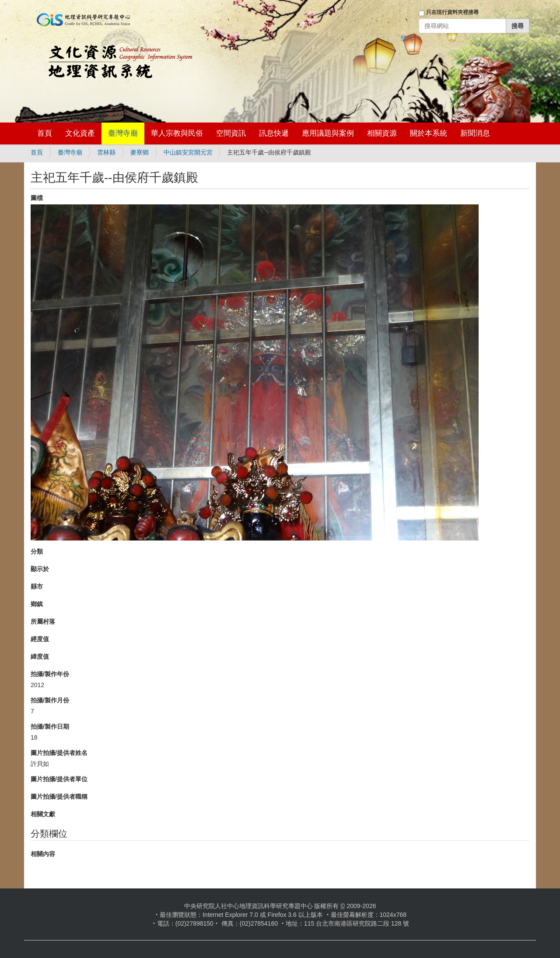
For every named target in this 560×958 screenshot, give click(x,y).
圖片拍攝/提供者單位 (59, 779)
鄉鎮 (37, 604)
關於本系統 (429, 133)
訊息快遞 (274, 133)
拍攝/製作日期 (50, 726)
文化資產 (80, 133)
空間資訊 (231, 133)
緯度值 (40, 656)
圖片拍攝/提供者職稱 (59, 797)
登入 (406, 38)
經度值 (40, 639)
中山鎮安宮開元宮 (188, 152)
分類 (37, 551)
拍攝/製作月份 (50, 700)
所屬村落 (43, 621)
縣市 (37, 586)
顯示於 (40, 569)
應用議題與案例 (328, 133)
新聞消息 (475, 133)
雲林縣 (106, 152)
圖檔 (37, 198)
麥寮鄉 (140, 152)
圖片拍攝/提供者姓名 (59, 753)
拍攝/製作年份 (50, 674)
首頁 (45, 133)
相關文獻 (43, 814)
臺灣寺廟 (123, 133)
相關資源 (382, 133)
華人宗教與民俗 (177, 133)
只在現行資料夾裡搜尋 (452, 12)
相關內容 (43, 854)
